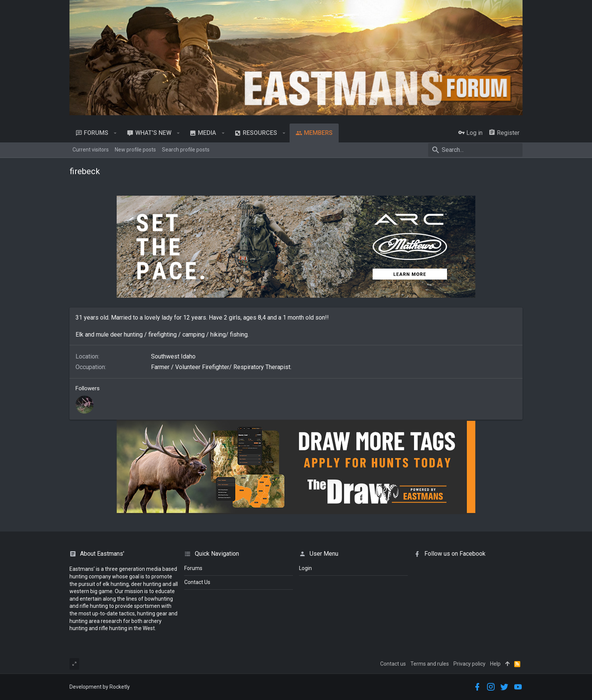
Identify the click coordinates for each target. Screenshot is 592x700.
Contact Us (197, 582)
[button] (115, 133)
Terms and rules (430, 664)
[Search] (475, 150)
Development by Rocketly (100, 687)
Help (495, 664)
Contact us (393, 664)
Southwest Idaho (173, 356)
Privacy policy (469, 664)
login (305, 568)
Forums (193, 568)
